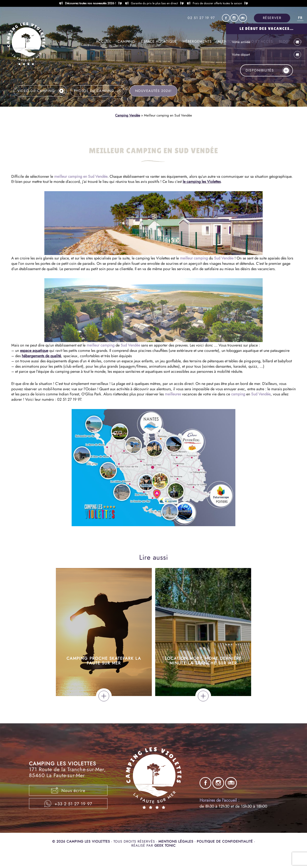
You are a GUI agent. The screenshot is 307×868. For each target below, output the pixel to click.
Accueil (104, 41)
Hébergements (197, 41)
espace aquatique (34, 351)
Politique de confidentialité (225, 841)
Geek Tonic (165, 845)
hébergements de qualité (41, 356)
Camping (126, 41)
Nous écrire (68, 790)
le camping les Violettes (202, 182)
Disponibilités (268, 70)
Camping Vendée (128, 115)
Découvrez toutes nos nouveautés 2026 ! (91, 3)
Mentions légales (177, 841)
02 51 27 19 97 (201, 18)
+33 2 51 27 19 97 (68, 804)
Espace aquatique (159, 41)
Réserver (272, 18)
